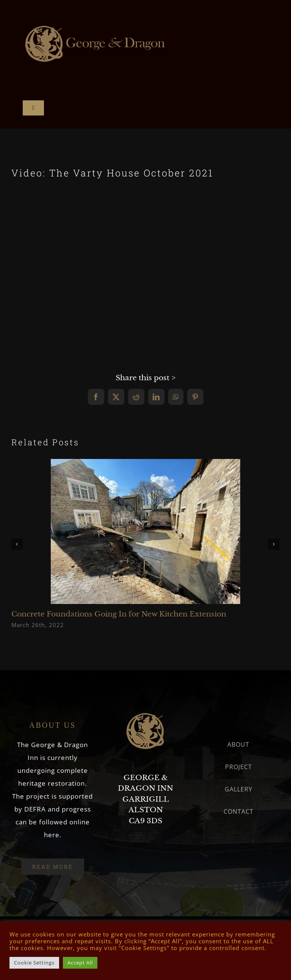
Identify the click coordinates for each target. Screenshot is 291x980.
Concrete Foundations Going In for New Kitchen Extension (119, 614)
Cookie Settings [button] (34, 963)
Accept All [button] (80, 963)
